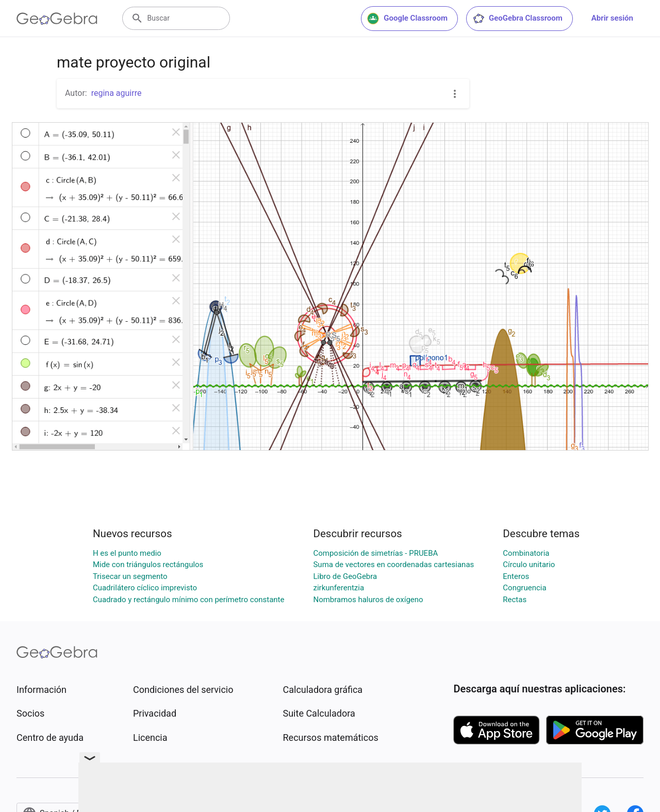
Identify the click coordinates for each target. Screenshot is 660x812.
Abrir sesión (612, 18)
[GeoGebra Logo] (57, 19)
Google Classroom (407, 19)
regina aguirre (117, 93)
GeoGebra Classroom (517, 19)
